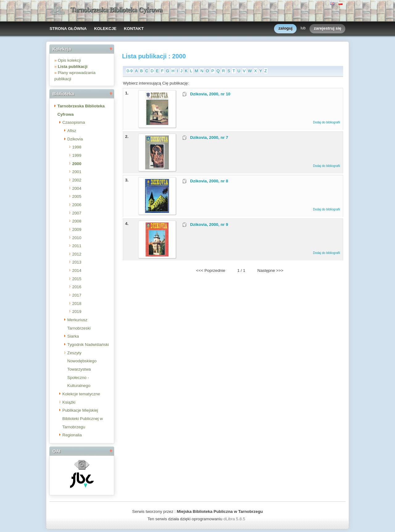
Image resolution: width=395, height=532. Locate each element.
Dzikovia (75, 139)
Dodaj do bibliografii (326, 122)
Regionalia (72, 435)
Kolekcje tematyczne (81, 394)
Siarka (73, 336)
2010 (77, 238)
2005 (77, 196)
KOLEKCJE (105, 29)
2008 (77, 221)
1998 (77, 147)
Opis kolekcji (69, 60)
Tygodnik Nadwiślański (88, 345)
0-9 (129, 71)
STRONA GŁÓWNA (68, 29)
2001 (77, 172)
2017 (77, 295)
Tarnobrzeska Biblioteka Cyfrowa (116, 10)
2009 (77, 229)
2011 (77, 246)
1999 (77, 155)
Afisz (72, 131)
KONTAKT (134, 29)
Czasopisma (74, 122)
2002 (77, 180)
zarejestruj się (328, 29)
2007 (77, 213)
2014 (77, 270)
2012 (77, 254)
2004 (77, 188)
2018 (77, 303)
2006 (77, 205)
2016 (77, 287)
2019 (77, 312)
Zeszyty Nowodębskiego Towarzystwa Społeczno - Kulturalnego (82, 369)
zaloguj (285, 29)
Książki (69, 402)
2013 (77, 262)
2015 (77, 279)
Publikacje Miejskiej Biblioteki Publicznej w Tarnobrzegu (83, 418)
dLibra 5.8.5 (235, 519)
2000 (77, 164)
